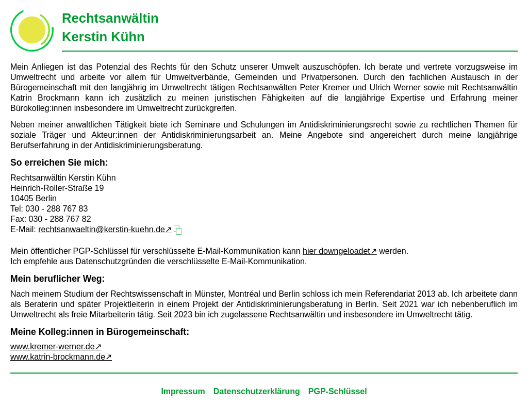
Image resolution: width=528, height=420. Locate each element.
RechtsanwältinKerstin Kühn (110, 27)
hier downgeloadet (336, 251)
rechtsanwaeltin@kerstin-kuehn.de (102, 229)
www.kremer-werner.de (53, 346)
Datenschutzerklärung (257, 391)
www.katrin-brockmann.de (58, 357)
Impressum (183, 391)
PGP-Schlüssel (338, 391)
